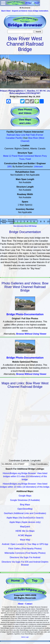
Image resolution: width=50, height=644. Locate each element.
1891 (10, 167)
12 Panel (13, 156)
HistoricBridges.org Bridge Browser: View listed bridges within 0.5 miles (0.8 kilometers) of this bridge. (25, 476)
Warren (38, 156)
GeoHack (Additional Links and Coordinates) (25, 513)
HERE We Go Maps (25, 531)
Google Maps (25, 496)
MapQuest (25, 527)
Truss (22, 159)
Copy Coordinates (39, 464)
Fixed (28, 159)
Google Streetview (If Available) (25, 500)
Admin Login (25, 637)
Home (15, 580)
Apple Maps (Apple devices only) (25, 522)
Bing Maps (25, 505)
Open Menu (3, 3)
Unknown (38, 167)
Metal (6, 156)
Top (35, 580)
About (20, 604)
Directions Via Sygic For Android (25, 557)
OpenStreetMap (25, 509)
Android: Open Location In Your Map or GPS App (25, 544)
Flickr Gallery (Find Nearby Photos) (25, 549)
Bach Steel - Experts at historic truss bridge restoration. (25, 11)
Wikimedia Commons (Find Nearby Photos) (25, 553)
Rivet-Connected (26, 156)
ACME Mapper (25, 535)
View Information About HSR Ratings (25, 226)
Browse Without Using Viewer (31, 334)
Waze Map (25, 540)
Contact (29, 604)
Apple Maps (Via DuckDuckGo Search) (25, 518)
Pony (44, 156)
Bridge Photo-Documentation (25, 314)
